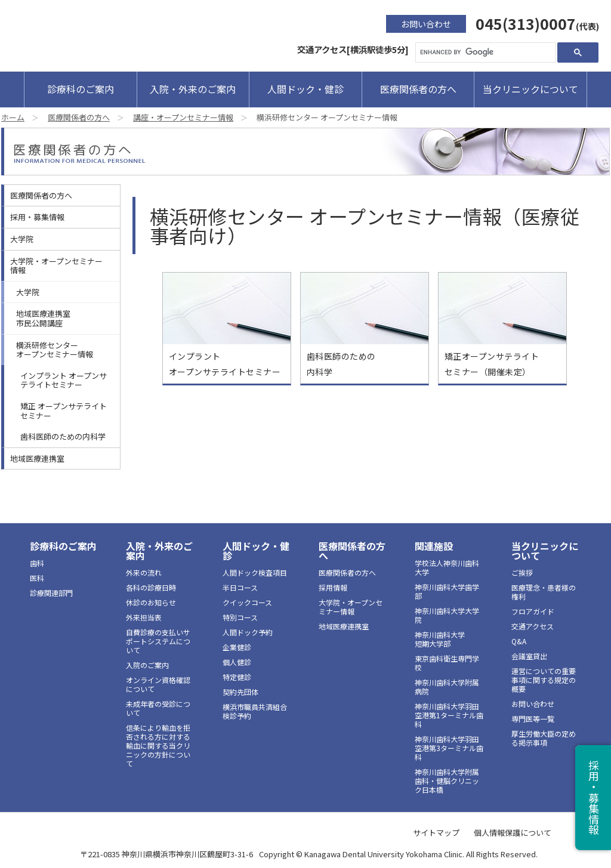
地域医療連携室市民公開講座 (43, 318)
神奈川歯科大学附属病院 (447, 687)
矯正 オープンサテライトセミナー (64, 411)
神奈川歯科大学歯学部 (447, 591)
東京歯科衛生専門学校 (447, 663)
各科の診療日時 (151, 587)
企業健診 (237, 647)
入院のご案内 (147, 665)
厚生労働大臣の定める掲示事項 (544, 738)
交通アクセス (533, 626)
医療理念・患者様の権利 (544, 592)
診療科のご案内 (81, 89)
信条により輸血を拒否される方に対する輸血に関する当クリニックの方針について (158, 745)
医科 (37, 578)
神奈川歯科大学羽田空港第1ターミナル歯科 (449, 715)
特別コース (240, 617)
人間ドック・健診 (305, 89)
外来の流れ (144, 572)
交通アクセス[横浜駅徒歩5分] (353, 49)
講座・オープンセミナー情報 (183, 117)
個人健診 (237, 662)
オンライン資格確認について (158, 684)
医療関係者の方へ (418, 89)
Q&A (519, 641)
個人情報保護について (513, 833)
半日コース (240, 587)
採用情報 (333, 587)
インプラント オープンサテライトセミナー (64, 380)
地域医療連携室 (37, 458)
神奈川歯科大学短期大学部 (440, 639)
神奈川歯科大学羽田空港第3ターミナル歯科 (449, 748)
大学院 (22, 239)
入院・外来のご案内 (193, 89)
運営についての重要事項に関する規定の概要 (544, 680)
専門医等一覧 (533, 719)
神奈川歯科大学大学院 (447, 615)
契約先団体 (240, 692)
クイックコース (247, 602)
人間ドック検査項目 (255, 572)
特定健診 (237, 677)
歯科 (37, 563)
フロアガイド (533, 611)
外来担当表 (144, 617)
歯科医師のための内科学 (63, 436)
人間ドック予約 (248, 632)
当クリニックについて (530, 89)
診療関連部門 (51, 593)
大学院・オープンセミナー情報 (56, 266)
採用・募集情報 (37, 217)
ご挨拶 (522, 572)
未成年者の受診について (158, 708)
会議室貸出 (529, 656)
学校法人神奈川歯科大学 (447, 567)
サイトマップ (436, 833)
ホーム (13, 117)
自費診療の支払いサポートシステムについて (158, 641)
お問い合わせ (426, 24)
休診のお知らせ (151, 602)
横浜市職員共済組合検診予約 (255, 711)
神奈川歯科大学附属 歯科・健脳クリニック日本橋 (447, 781)
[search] (485, 52)
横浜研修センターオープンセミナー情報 (55, 350)
